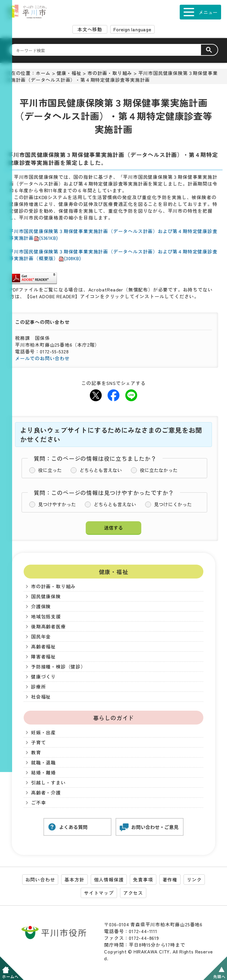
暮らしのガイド (114, 718)
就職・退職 (43, 762)
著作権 (170, 880)
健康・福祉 (69, 73)
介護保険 (41, 606)
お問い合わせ (40, 880)
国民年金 (41, 636)
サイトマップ (99, 893)
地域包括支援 (46, 616)
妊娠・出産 (43, 732)
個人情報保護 (109, 880)
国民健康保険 (46, 596)
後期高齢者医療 (48, 626)
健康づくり (43, 677)
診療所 (38, 687)
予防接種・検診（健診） (58, 667)
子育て (38, 742)
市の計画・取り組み (110, 73)
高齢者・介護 (46, 793)
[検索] (108, 50)
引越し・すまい (48, 782)
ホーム (43, 73)
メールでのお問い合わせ (42, 358)
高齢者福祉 (43, 646)
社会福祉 (41, 697)
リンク (194, 880)
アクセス (133, 893)
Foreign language (132, 29)
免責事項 (143, 880)
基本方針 (74, 880)
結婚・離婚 (43, 772)
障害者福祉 (43, 657)
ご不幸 (38, 803)
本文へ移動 (90, 29)
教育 (36, 752)
